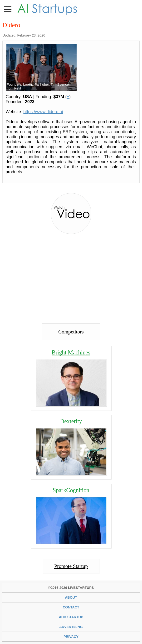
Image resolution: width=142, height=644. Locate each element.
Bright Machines (71, 352)
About (71, 597)
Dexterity (71, 421)
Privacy (71, 637)
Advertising (71, 627)
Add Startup (71, 617)
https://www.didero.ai (43, 112)
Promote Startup (71, 566)
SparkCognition (71, 490)
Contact (71, 607)
